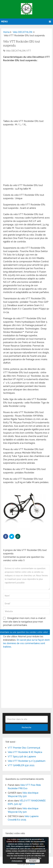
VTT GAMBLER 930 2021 (21, 765)
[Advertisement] (26, 92)
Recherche (27, 727)
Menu (4, 22)
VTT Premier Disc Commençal (24, 748)
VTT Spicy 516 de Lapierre (22, 757)
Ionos (32, 864)
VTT (29, 51)
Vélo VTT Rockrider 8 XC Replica (25, 752)
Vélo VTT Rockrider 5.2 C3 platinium (27, 761)
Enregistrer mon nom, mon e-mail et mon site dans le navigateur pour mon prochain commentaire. (24, 622)
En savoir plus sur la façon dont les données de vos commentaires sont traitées (26, 643)
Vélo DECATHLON (16, 51)
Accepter (33, 861)
